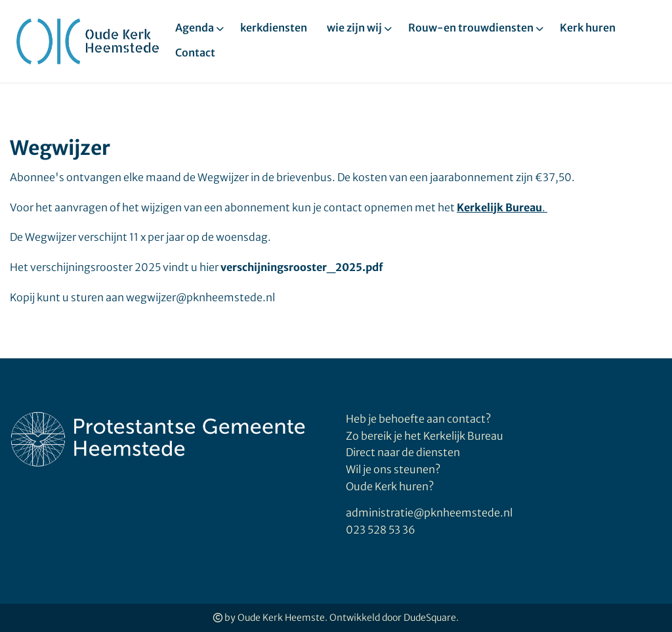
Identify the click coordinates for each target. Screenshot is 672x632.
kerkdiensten (274, 28)
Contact (195, 53)
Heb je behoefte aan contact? (418, 419)
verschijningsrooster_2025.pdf (302, 267)
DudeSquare (430, 618)
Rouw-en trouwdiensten (471, 28)
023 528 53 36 (381, 530)
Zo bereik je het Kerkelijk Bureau (425, 436)
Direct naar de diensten (403, 452)
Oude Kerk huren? (390, 486)
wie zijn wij (354, 28)
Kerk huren (588, 28)
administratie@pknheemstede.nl (429, 513)
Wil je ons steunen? (394, 469)
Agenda (195, 28)
